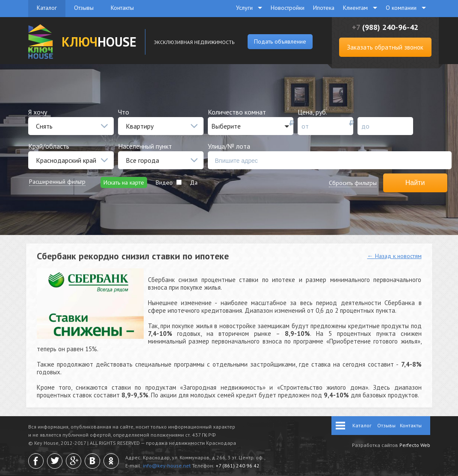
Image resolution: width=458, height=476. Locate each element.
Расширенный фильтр (57, 182)
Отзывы (84, 8)
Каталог (47, 8)
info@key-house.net (167, 466)
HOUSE (99, 42)
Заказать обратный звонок (385, 47)
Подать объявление (280, 41)
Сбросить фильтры (353, 183)
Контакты (122, 8)
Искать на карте (124, 182)
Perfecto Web (415, 445)
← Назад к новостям (394, 256)
